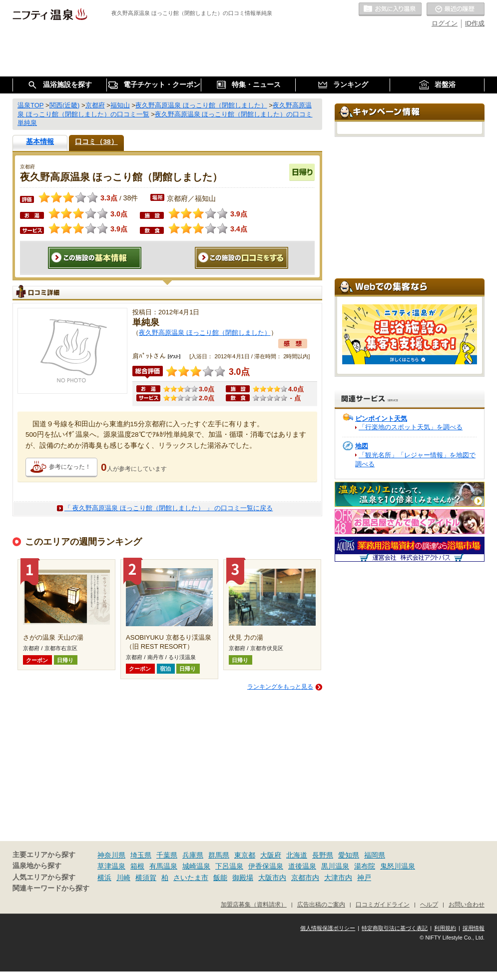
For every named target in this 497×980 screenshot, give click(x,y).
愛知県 (349, 855)
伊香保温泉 (266, 866)
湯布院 (365, 866)
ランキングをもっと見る (280, 687)
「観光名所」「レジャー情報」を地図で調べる (415, 460)
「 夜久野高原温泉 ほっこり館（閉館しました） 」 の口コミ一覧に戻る (169, 508)
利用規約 (445, 928)
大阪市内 (272, 878)
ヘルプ (429, 904)
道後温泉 (302, 866)
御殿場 (243, 878)
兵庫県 (193, 855)
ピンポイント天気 (381, 419)
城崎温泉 (196, 866)
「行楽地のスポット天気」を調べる (411, 427)
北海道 (297, 855)
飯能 (220, 878)
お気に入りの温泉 (390, 9)
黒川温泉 (335, 866)
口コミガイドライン (383, 904)
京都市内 (305, 878)
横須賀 (146, 878)
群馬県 (219, 855)
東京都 (245, 855)
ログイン (445, 23)
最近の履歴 (456, 9)
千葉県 (167, 855)
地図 (362, 446)
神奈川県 (111, 855)
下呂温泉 (229, 866)
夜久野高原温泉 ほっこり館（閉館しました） (205, 333)
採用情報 (474, 928)
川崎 (123, 878)
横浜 (104, 878)
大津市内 (338, 878)
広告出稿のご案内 (321, 904)
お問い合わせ (467, 904)
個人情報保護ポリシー (328, 928)
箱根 (137, 866)
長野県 (323, 855)
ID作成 (475, 23)
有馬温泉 (163, 866)
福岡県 (375, 855)
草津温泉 (111, 866)
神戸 (364, 878)
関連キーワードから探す (51, 888)
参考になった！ (70, 467)
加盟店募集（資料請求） (254, 904)
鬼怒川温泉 (398, 866)
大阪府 (271, 855)
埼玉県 (141, 855)
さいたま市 (191, 878)
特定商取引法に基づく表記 (395, 928)
